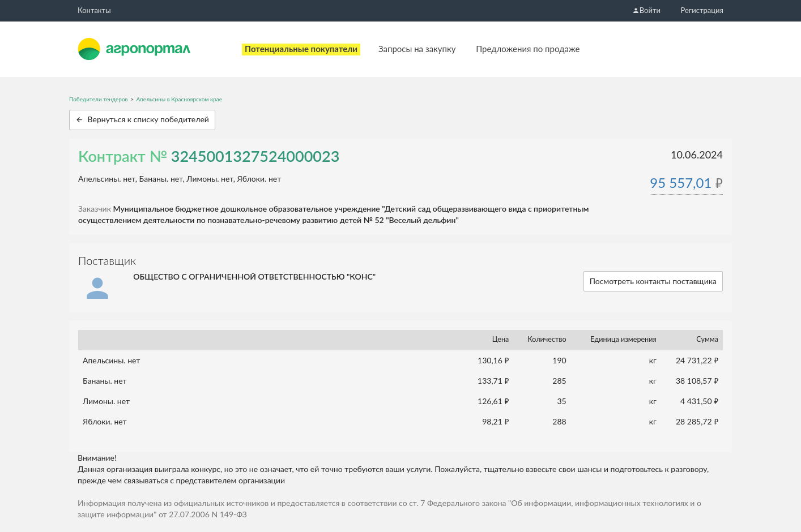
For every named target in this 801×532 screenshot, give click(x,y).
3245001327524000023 (255, 156)
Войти (646, 10)
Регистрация (702, 10)
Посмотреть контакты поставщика (653, 281)
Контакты (94, 10)
